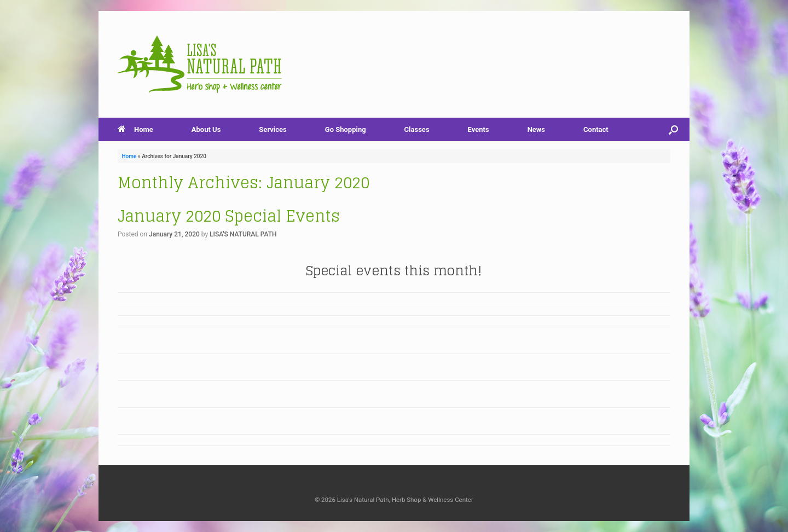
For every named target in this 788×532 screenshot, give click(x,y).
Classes (417, 129)
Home (135, 129)
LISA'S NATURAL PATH (243, 234)
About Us (206, 129)
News (536, 129)
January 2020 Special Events (229, 216)
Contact (596, 129)
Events (479, 129)
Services (273, 129)
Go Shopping (346, 129)
